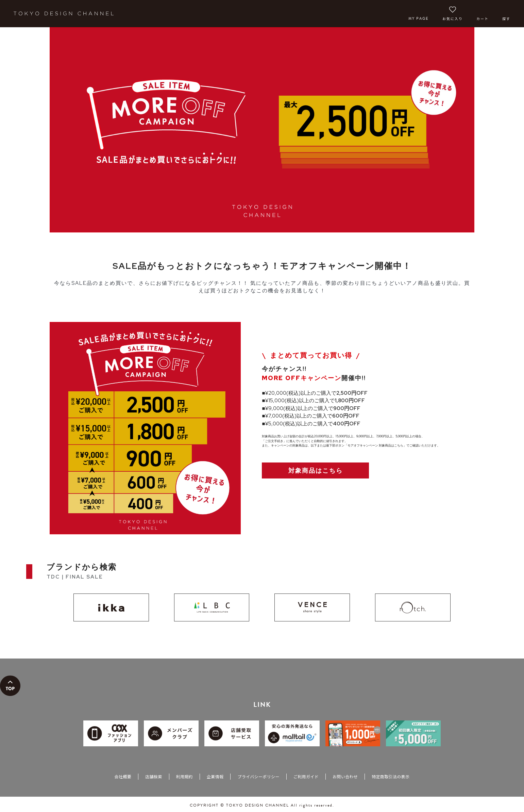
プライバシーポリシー (258, 776)
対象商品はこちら (316, 470)
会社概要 (123, 776)
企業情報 (215, 776)
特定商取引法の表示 (391, 776)
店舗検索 (154, 776)
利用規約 (184, 776)
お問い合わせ (345, 776)
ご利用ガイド (306, 776)
